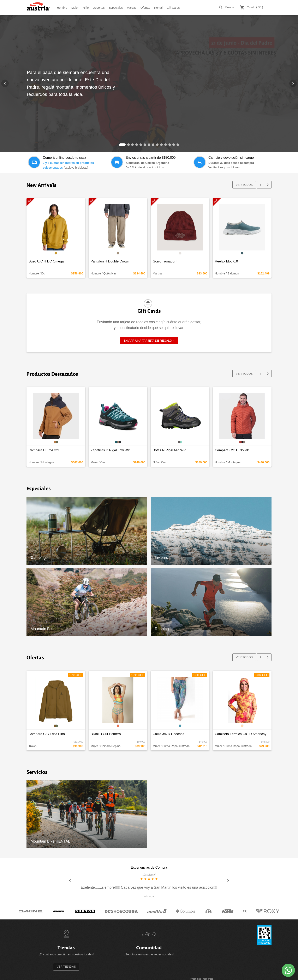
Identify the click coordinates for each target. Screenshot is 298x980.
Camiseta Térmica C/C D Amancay (241, 734)
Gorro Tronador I (165, 261)
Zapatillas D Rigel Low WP (110, 450)
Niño (86, 8)
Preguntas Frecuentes (202, 979)
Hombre (62, 8)
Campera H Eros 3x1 (44, 450)
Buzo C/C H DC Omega (46, 261)
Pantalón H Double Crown (110, 261)
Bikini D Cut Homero (106, 734)
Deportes (99, 8)
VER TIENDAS (66, 967)
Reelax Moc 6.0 (226, 261)
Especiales (116, 8)
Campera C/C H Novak (232, 450)
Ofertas (145, 8)
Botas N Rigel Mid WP (169, 450)
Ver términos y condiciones (224, 167)
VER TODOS (244, 185)
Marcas (132, 8)
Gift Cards (173, 8)
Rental (158, 8)
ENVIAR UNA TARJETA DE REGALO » (149, 341)
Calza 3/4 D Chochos (168, 734)
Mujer (75, 8)
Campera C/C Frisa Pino (47, 734)
